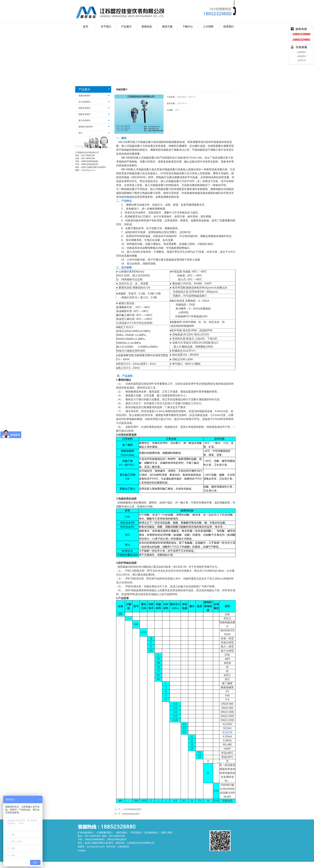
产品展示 (84, 89)
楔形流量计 (122, 833)
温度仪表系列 (84, 108)
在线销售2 (301, 56)
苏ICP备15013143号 (96, 847)
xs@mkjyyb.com (88, 170)
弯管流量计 (136, 833)
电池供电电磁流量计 (131, 814)
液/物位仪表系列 (86, 127)
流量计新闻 (167, 833)
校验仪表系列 (84, 114)
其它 (80, 133)
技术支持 (301, 60)
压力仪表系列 (84, 102)
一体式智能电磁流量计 (132, 809)
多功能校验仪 (151, 833)
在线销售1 (301, 52)
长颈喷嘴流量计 (105, 833)
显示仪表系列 (84, 120)
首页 (86, 27)
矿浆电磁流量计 (86, 833)
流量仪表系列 (84, 96)
